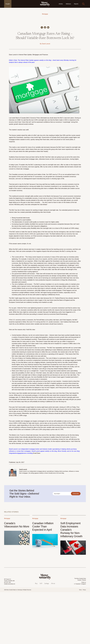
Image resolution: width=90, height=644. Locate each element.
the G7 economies (36, 229)
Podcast (84, 632)
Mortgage (45, 14)
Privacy (84, 642)
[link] (45, 4)
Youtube (79, 632)
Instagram (84, 636)
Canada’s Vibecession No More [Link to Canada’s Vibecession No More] (17, 577)
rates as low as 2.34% (45, 461)
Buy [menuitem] (36, 635)
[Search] (83, 4)
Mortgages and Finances (40, 107)
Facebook (78, 636)
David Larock (46, 96)
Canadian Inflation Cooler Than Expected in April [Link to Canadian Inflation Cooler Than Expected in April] (43, 578)
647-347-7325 (7, 634)
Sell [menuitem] (41, 635)
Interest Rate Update (25, 107)
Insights (8, 4)
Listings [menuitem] (47, 635)
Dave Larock (13, 107)
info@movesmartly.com (10, 636)
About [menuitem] (53, 635)
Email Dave (37, 505)
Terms (80, 642)
